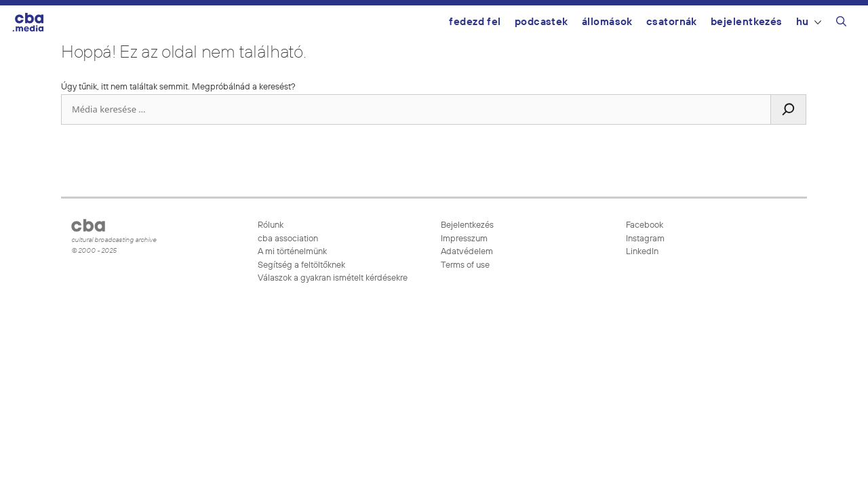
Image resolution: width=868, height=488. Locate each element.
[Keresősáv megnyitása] (841, 24)
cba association (288, 239)
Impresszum (464, 239)
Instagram (644, 239)
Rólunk (271, 225)
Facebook (644, 225)
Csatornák (672, 22)
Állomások (607, 22)
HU (809, 22)
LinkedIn (641, 252)
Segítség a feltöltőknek (301, 265)
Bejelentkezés (747, 22)
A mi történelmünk (292, 252)
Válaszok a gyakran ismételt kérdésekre (333, 278)
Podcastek (541, 22)
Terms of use (465, 265)
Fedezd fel (475, 22)
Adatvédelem (467, 252)
